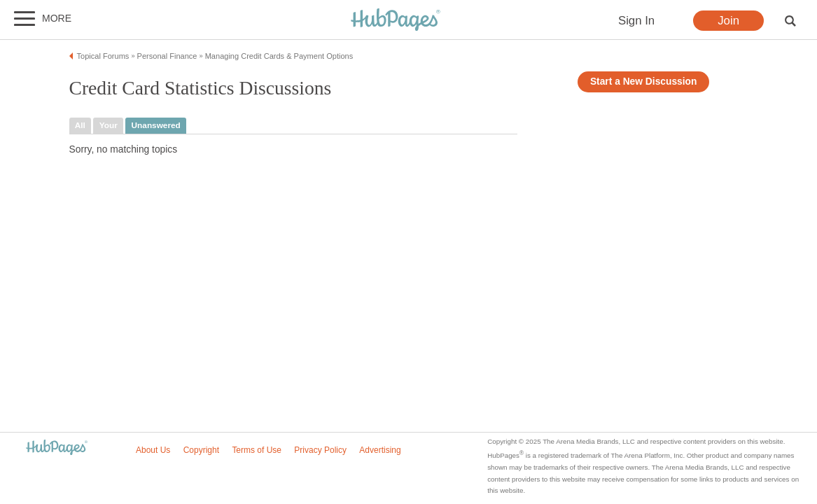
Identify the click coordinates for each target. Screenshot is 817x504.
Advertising (380, 450)
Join (728, 21)
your (109, 125)
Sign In (636, 21)
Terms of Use (257, 450)
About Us (153, 450)
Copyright (201, 450)
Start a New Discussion (644, 82)
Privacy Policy (320, 450)
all (80, 125)
